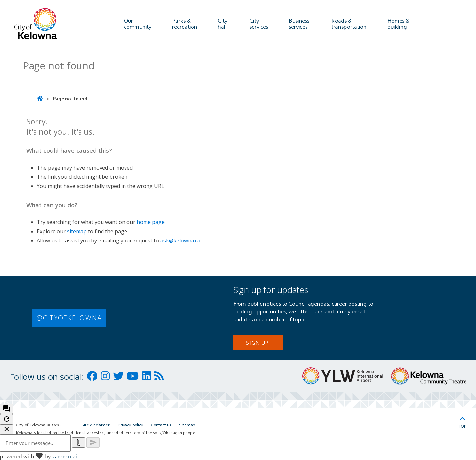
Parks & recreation (185, 23)
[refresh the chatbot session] (7, 419)
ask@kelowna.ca (180, 241)
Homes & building (399, 23)
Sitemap (187, 425)
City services (259, 23)
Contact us (161, 425)
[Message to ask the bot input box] (35, 443)
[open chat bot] (7, 409)
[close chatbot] (7, 429)
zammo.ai (65, 456)
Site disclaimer (96, 425)
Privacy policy (130, 425)
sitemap (77, 231)
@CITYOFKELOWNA (69, 318)
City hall (223, 23)
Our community (138, 23)
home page (151, 222)
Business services (300, 23)
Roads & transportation (349, 23)
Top (462, 421)
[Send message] (93, 442)
